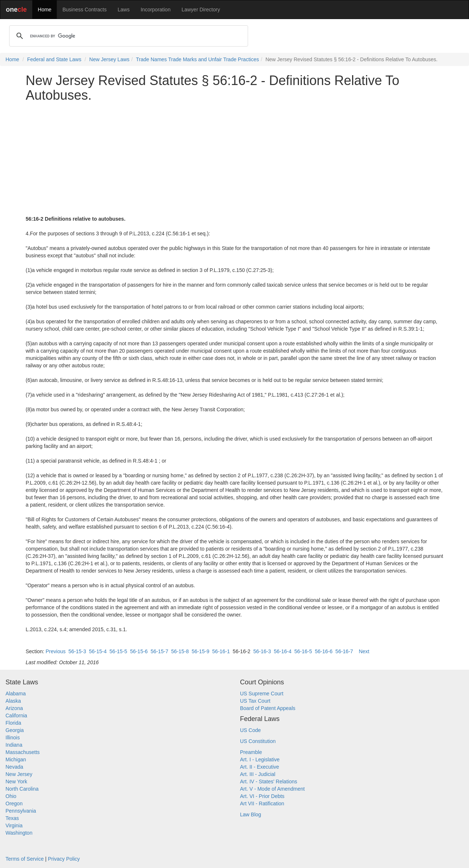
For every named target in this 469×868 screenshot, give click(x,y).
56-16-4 (282, 651)
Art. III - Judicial (258, 774)
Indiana (14, 745)
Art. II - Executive (260, 767)
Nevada (14, 767)
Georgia (15, 730)
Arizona (14, 708)
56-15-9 (200, 651)
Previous (55, 651)
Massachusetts (23, 752)
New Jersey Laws (110, 59)
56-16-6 (324, 651)
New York (16, 781)
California (16, 716)
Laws (124, 10)
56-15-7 (159, 651)
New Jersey (19, 774)
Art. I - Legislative (260, 759)
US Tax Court (255, 701)
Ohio (11, 796)
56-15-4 (98, 651)
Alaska (13, 701)
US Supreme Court (262, 694)
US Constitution (258, 741)
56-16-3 (262, 651)
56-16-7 (344, 651)
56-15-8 (180, 651)
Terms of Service (25, 859)
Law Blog (251, 814)
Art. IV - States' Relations (269, 781)
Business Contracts (84, 10)
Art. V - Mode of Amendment (272, 789)
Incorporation (156, 10)
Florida (13, 723)
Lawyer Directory (201, 10)
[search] (128, 36)
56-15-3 (77, 651)
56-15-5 (118, 651)
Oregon (14, 803)
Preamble (251, 752)
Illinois (13, 738)
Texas (12, 818)
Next (364, 651)
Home (45, 10)
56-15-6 (139, 651)
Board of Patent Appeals (268, 708)
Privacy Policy (64, 859)
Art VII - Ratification (262, 803)
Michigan (16, 759)
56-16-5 (303, 651)
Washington (19, 833)
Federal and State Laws (54, 59)
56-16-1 (221, 651)
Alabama (16, 694)
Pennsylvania (21, 811)
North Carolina (22, 789)
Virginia (14, 825)
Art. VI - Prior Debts (262, 796)
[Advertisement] (234, 159)
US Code (250, 730)
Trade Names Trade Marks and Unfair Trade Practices (197, 59)
